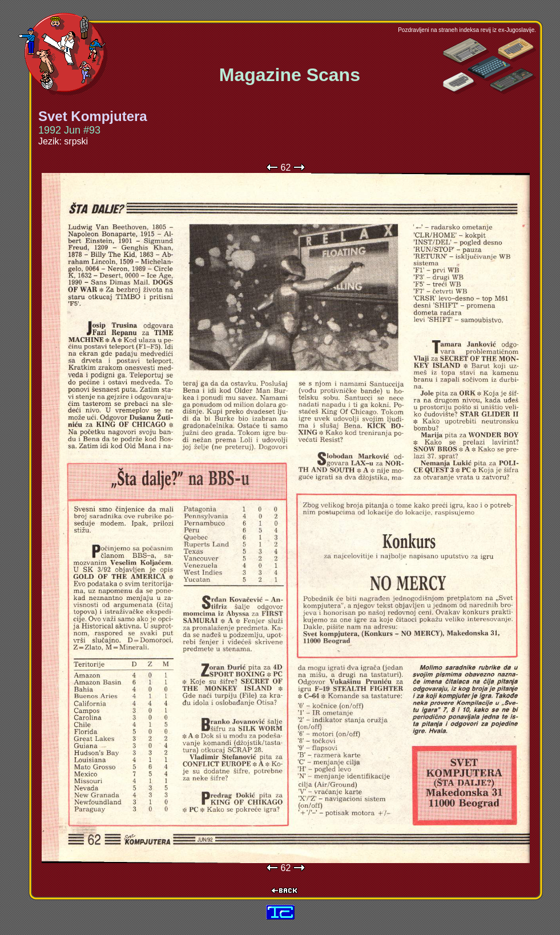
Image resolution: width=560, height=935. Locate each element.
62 (286, 168)
